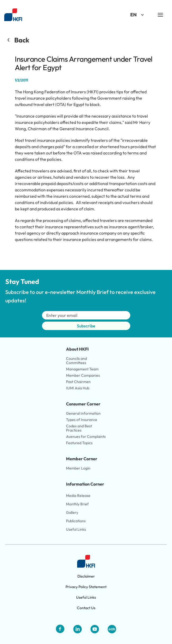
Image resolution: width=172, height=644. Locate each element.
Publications (76, 521)
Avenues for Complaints (86, 437)
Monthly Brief (77, 504)
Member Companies (83, 375)
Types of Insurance (82, 420)
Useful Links (76, 529)
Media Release (78, 496)
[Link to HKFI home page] (13, 15)
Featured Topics (79, 443)
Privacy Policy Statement (86, 587)
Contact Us (86, 608)
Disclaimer (86, 576)
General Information (83, 413)
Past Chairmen (78, 382)
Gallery (72, 512)
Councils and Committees (77, 361)
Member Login (78, 468)
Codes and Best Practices (79, 428)
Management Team (82, 369)
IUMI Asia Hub (78, 388)
